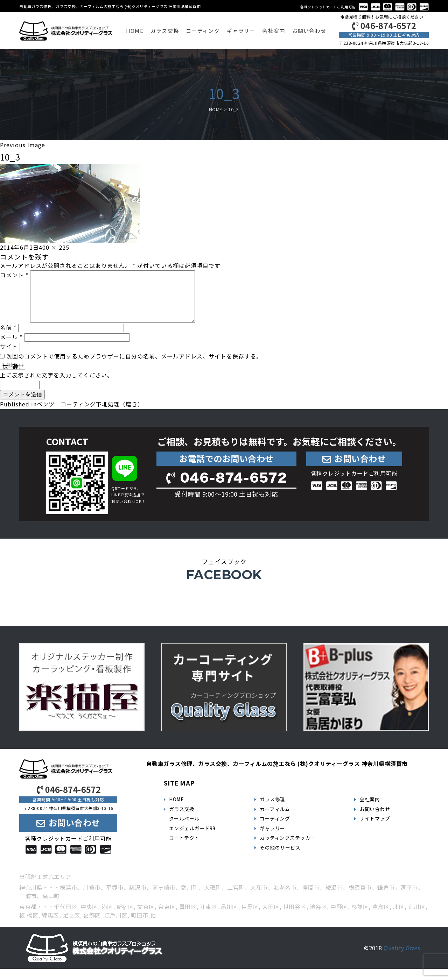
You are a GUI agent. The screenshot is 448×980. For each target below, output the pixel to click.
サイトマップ (375, 830)
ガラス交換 (165, 31)
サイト (9, 357)
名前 (8, 339)
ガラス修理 (272, 810)
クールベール (184, 830)
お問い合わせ (309, 31)
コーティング (203, 31)
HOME (135, 31)
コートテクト (184, 849)
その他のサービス (280, 859)
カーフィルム (275, 820)
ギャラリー (241, 31)
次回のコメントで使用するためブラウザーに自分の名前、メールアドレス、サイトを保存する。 (134, 367)
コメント (14, 275)
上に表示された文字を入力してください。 (57, 386)
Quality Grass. (403, 959)
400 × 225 (54, 247)
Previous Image (23, 145)
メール (11, 348)
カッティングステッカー (288, 849)
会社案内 (274, 31)
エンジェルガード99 (192, 839)
